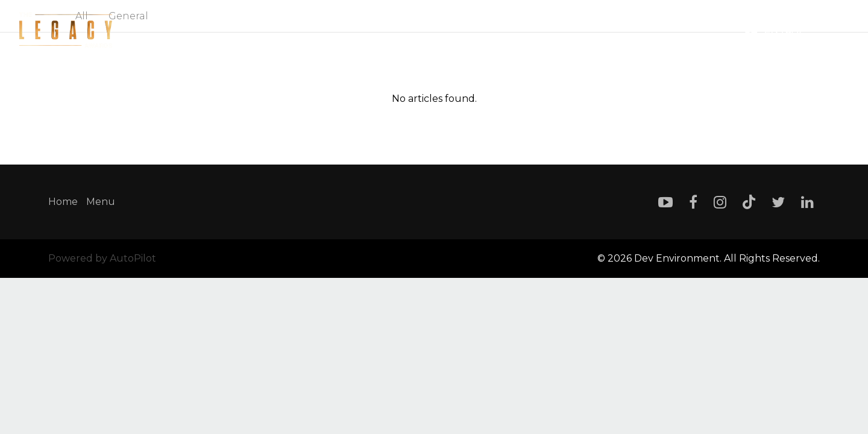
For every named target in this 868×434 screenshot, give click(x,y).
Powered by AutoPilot (102, 258)
